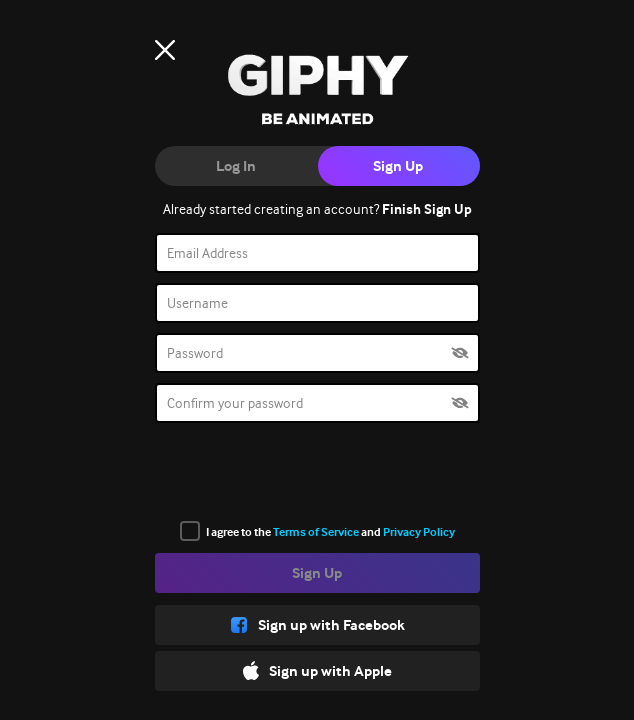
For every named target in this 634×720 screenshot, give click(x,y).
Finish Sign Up (427, 209)
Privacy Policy (419, 532)
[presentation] (317, 472)
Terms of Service (316, 532)
